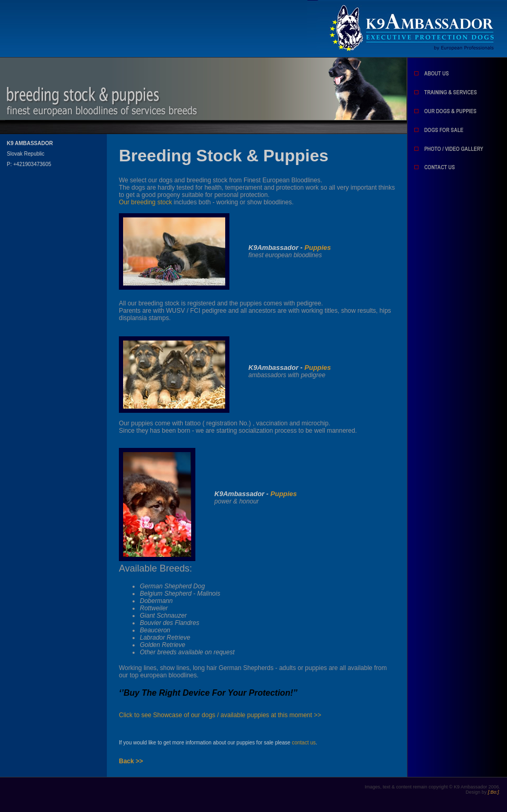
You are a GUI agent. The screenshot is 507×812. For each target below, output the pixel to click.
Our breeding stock (145, 202)
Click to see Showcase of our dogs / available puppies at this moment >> (220, 715)
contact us (304, 743)
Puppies (318, 248)
